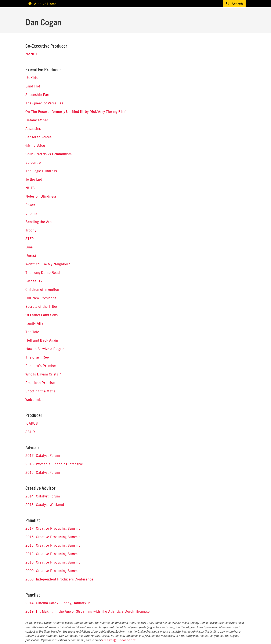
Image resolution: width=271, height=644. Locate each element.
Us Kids (32, 78)
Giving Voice (35, 145)
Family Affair (36, 323)
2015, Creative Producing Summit (53, 537)
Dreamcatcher (37, 120)
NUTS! (31, 188)
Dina (29, 247)
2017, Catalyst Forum (43, 455)
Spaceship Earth (39, 94)
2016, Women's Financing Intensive (54, 464)
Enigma (31, 213)
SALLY (30, 432)
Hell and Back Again (42, 340)
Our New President (41, 298)
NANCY (31, 54)
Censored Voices (39, 137)
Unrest (31, 255)
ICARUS (32, 423)
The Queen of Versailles (44, 103)
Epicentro (33, 162)
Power (30, 205)
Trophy (31, 230)
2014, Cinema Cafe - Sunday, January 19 (58, 603)
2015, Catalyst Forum (43, 472)
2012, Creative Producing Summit (53, 554)
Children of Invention (42, 289)
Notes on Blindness (41, 196)
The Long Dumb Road (43, 272)
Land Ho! (33, 86)
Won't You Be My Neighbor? (48, 264)
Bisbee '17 (34, 281)
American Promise (40, 382)
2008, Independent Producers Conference (59, 579)
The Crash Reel (38, 357)
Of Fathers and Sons (42, 315)
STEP (30, 238)
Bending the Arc (39, 222)
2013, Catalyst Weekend (45, 504)
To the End (34, 179)
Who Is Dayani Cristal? (43, 374)
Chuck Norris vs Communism (49, 154)
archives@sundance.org (119, 640)
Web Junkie (35, 399)
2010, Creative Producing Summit (53, 562)
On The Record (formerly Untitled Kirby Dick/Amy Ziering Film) (76, 111)
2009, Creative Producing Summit (53, 571)
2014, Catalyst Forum (43, 496)
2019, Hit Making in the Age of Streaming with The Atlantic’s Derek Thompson (89, 611)
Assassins (33, 128)
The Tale (32, 332)
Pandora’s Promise (41, 366)
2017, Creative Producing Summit (53, 528)
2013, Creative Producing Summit (53, 545)
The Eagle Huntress (41, 171)
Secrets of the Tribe (41, 306)
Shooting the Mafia (40, 391)
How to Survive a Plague (45, 349)
